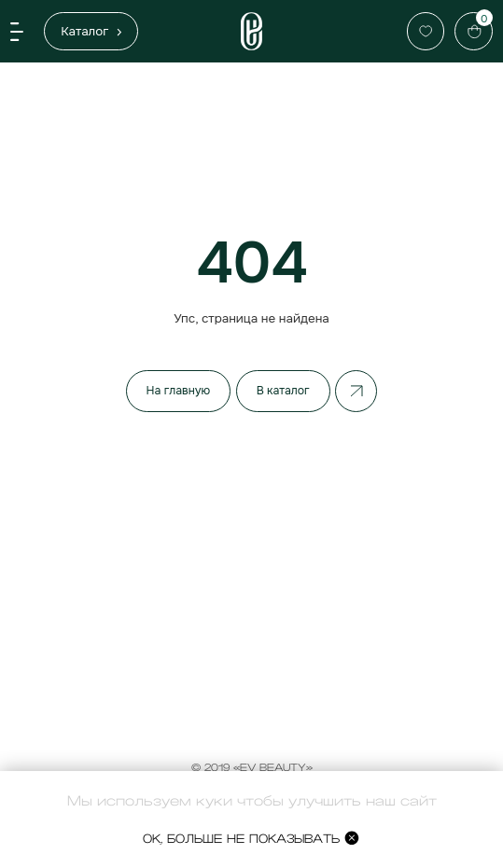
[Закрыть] (483, 746)
